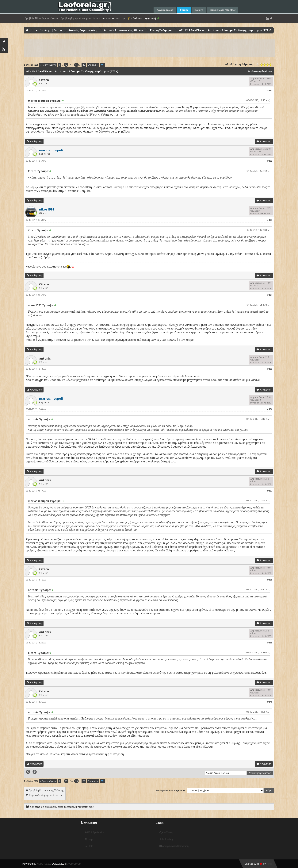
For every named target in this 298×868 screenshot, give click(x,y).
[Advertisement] (138, 48)
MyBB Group (74, 864)
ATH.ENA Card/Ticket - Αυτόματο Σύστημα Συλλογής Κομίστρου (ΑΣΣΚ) (225, 30)
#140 (270, 702)
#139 (270, 643)
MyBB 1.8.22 (44, 864)
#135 (270, 369)
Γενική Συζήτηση (161, 30)
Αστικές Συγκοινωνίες (83, 30)
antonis (45, 358)
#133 (270, 220)
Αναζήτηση (166, 832)
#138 (270, 580)
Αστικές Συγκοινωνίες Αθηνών (124, 30)
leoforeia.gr (166, 839)
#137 (270, 491)
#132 (270, 161)
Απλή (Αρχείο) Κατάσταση (174, 846)
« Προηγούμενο (48, 65)
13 (66, 65)
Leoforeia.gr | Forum (48, 30)
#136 (270, 409)
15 (76, 65)
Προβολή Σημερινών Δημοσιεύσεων (80, 18)
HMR (269, 864)
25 (84, 65)
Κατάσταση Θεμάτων (260, 71)
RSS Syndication (95, 832)
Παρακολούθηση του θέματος (46, 795)
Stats (89, 846)
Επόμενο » (93, 65)
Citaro (44, 80)
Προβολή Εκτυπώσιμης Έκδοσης (46, 790)
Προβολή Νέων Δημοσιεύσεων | (42, 18)
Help (89, 839)
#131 (270, 90)
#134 (270, 295)
